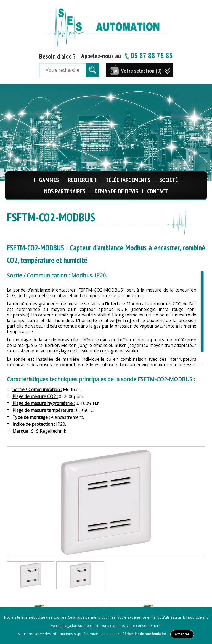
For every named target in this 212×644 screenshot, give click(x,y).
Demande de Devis (116, 191)
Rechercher (82, 180)
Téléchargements (128, 180)
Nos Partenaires (65, 191)
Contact (157, 191)
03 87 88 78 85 (148, 55)
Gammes (49, 180)
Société (169, 180)
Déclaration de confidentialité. (145, 634)
